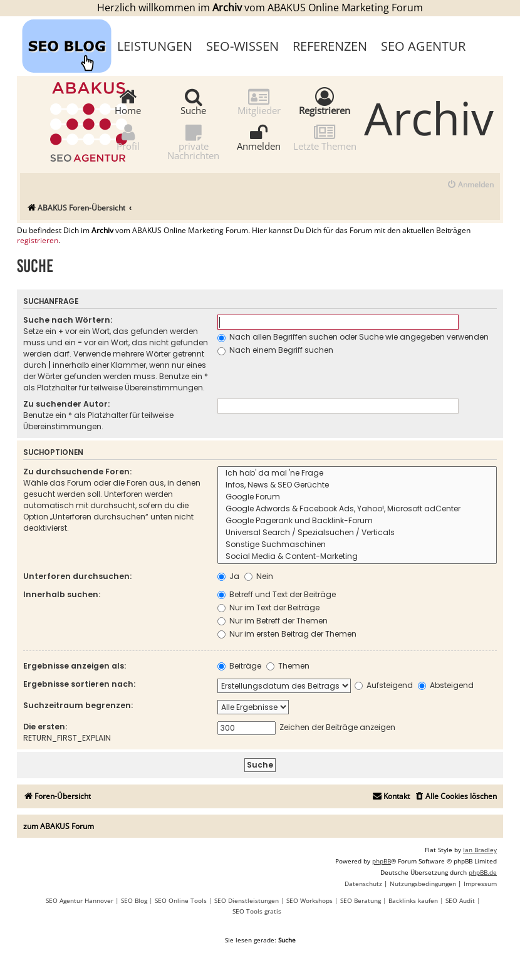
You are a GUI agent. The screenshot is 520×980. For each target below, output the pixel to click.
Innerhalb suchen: (62, 594)
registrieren (38, 241)
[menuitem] (470, 185)
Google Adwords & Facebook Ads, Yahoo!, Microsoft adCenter (357, 509)
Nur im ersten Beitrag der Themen (287, 634)
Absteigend (446, 685)
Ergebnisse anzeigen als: (75, 666)
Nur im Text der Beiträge (268, 607)
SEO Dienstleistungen (247, 900)
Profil (128, 137)
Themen (288, 666)
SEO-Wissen (242, 46)
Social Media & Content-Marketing (357, 557)
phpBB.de (483, 872)
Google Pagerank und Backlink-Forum (357, 521)
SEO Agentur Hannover (80, 900)
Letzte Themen (325, 137)
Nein (259, 576)
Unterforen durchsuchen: (77, 576)
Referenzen (330, 46)
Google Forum (357, 497)
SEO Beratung (361, 900)
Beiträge (239, 666)
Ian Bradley (480, 850)
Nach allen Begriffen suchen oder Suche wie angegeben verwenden (353, 337)
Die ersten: (45, 727)
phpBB (382, 861)
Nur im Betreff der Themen (273, 621)
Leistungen (155, 46)
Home (128, 101)
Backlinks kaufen (413, 900)
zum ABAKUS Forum (59, 826)
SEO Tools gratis (257, 911)
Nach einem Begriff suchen (275, 350)
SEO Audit (460, 900)
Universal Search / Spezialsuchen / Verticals (357, 533)
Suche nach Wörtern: (68, 320)
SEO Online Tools (181, 900)
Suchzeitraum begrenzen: (78, 705)
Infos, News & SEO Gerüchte (357, 485)
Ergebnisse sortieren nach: (79, 684)
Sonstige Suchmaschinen (357, 545)
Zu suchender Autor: (66, 404)
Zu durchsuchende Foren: (77, 472)
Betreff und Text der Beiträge (277, 594)
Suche (193, 101)
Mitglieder (259, 101)
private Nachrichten (193, 142)
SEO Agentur (423, 46)
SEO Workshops (309, 900)
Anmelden (259, 137)
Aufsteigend (384, 685)
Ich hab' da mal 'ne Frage (357, 473)
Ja (228, 576)
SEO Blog (134, 900)
